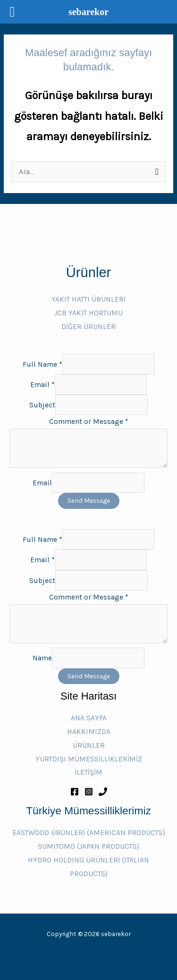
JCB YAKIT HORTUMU (88, 313)
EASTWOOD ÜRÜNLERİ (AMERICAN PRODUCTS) (89, 833)
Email (42, 385)
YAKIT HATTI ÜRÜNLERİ (88, 299)
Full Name (42, 364)
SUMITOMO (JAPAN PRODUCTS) (88, 846)
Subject (42, 405)
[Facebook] (75, 792)
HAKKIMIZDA (89, 732)
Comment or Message (89, 422)
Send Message (89, 500)
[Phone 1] (103, 792)
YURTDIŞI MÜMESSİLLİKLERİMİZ (89, 759)
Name (42, 658)
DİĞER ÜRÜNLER (88, 327)
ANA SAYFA (89, 718)
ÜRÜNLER (89, 745)
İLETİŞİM (88, 772)
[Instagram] (89, 792)
